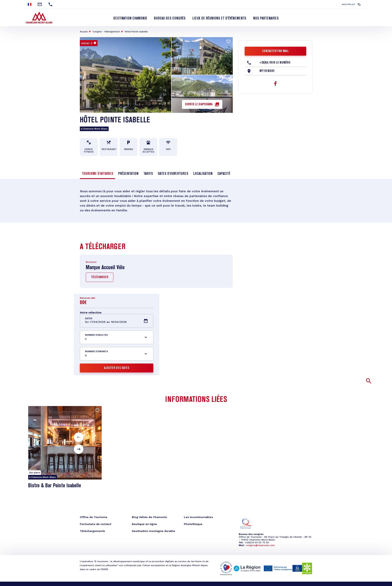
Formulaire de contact (96, 524)
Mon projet (349, 4)
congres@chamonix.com (260, 545)
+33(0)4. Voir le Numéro (275, 63)
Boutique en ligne (144, 524)
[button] (79, 437)
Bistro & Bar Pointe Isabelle (55, 486)
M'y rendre (267, 71)
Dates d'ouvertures (173, 174)
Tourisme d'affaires (98, 174)
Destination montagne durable (154, 531)
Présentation (128, 174)
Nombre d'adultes (96, 335)
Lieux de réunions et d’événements (219, 18)
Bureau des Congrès (170, 18)
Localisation (203, 174)
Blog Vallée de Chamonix (149, 517)
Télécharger (100, 277)
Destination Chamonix (130, 18)
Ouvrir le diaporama (199, 104)
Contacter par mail (275, 51)
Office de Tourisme (94, 517)
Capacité (224, 174)
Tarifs (148, 174)
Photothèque (193, 524)
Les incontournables (198, 517)
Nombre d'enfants (97, 352)
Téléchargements (92, 531)
